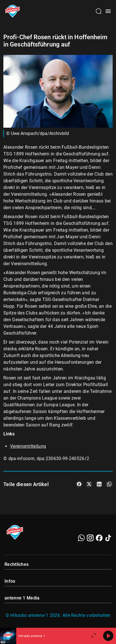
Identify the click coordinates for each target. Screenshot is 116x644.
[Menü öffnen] (108, 11)
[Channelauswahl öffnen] (99, 11)
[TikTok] (108, 538)
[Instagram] (90, 538)
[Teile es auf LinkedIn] (99, 484)
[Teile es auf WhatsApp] (109, 484)
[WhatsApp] (81, 538)
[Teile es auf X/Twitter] (89, 484)
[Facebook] (99, 538)
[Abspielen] (108, 636)
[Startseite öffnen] (12, 11)
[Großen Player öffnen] (94, 636)
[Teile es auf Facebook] (79, 484)
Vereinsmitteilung (28, 446)
